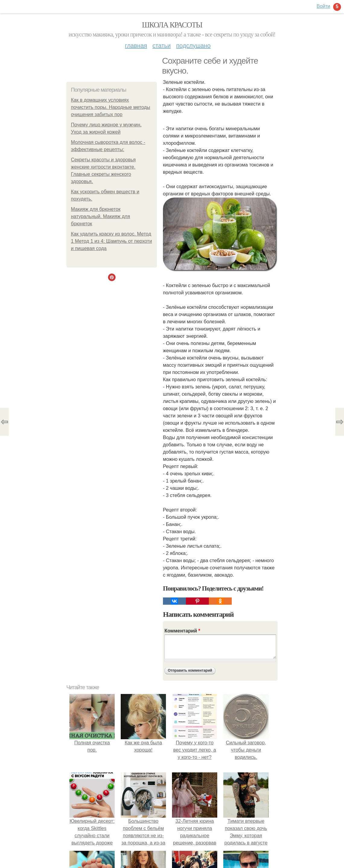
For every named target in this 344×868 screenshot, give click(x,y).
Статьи (161, 46)
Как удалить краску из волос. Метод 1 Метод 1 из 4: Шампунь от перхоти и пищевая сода (111, 241)
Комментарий (182, 631)
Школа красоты (172, 25)
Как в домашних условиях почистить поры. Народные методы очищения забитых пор (111, 107)
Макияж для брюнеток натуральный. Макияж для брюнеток (100, 216)
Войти (323, 6)
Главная (136, 46)
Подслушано (193, 46)
